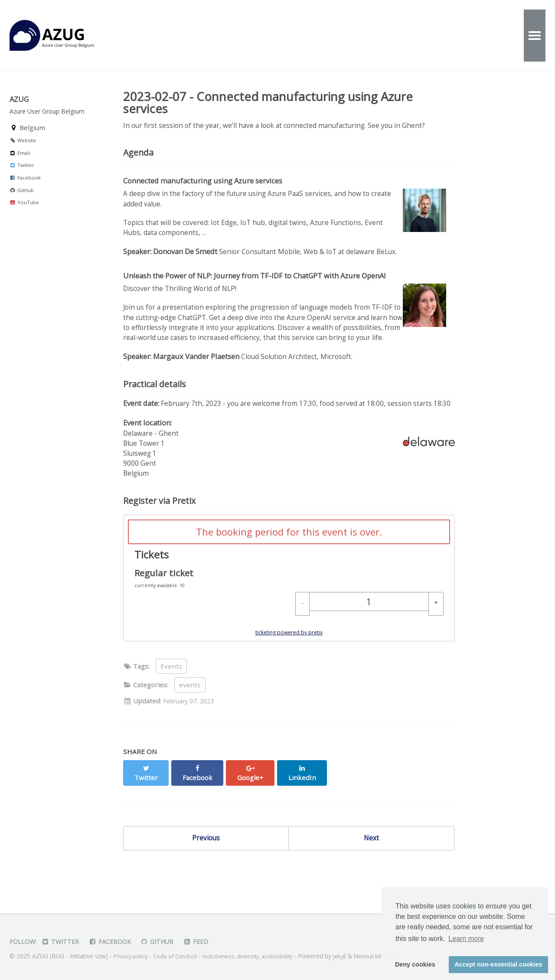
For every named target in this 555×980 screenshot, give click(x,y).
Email (20, 166)
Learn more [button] (466, 939)
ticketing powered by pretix (289, 675)
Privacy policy (132, 956)
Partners (430, 36)
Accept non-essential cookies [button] (498, 964)
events (190, 727)
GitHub (22, 204)
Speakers (371, 36)
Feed (203, 941)
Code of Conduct (181, 956)
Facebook (25, 191)
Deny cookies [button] (415, 964)
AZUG (62, 36)
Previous (206, 871)
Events (167, 36)
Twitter (22, 179)
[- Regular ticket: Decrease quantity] (302, 646)
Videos (215, 36)
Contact (313, 36)
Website (23, 154)
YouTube (24, 216)
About (263, 36)
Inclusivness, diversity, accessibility (258, 956)
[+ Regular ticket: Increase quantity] (436, 646)
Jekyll (354, 956)
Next (371, 871)
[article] (289, 620)
